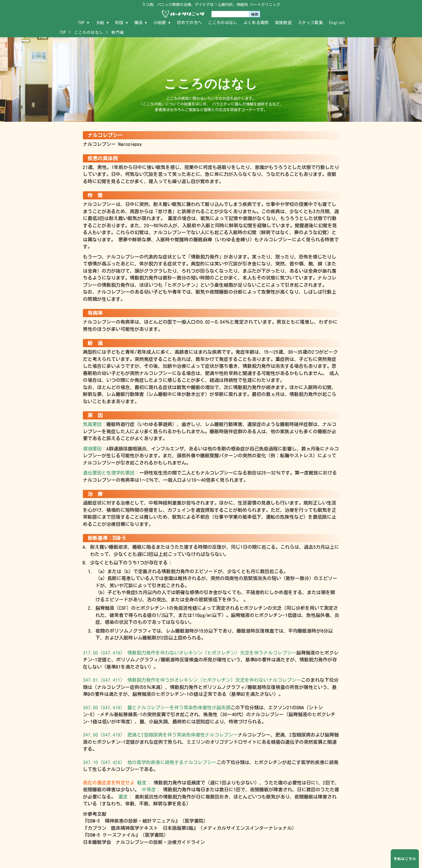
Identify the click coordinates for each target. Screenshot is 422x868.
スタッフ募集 (310, 23)
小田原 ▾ (162, 23)
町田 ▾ (122, 23)
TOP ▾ (84, 23)
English (337, 23)
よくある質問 (256, 23)
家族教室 (283, 23)
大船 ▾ (102, 23)
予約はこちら (405, 859)
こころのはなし (223, 23)
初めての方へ (189, 23)
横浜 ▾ (141, 23)
